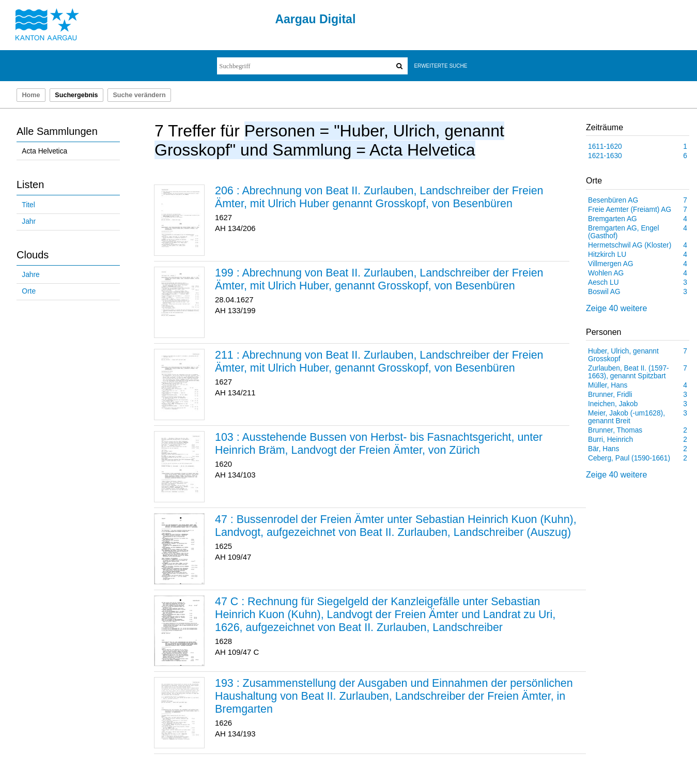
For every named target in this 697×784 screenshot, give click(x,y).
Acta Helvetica (44, 151)
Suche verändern (139, 95)
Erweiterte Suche (440, 66)
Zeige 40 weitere (616, 308)
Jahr (29, 221)
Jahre (30, 275)
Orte (29, 291)
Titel (28, 205)
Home (31, 95)
